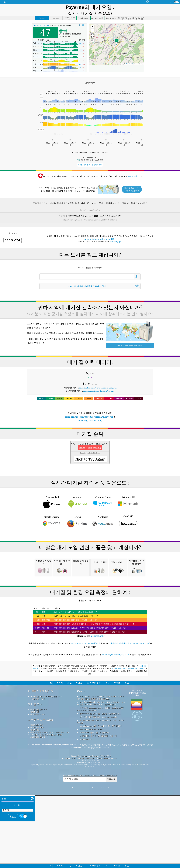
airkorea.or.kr (98, 727)
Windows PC (128, 529)
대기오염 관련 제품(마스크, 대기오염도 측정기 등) (50, 823)
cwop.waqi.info (111, 808)
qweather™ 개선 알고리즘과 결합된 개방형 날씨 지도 (100, 804)
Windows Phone (103, 529)
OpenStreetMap (131, 59)
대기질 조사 (35, 795)
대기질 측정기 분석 (38, 805)
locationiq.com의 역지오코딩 (91, 820)
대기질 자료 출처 (37, 816)
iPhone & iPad (52, 529)
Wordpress (103, 549)
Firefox (77, 549)
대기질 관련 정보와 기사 (40, 800)
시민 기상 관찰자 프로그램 (90, 808)
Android (77, 529)
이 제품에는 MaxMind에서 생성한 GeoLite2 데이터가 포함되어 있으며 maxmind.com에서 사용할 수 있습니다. (101, 794)
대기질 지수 (41, 20)
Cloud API (128, 548)
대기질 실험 (35, 803)
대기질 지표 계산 (37, 818)
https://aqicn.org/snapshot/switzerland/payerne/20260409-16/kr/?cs (90, 214)
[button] (117, 36)
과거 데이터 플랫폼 (38, 828)
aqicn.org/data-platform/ (90, 415)
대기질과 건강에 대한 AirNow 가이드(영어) (130, 734)
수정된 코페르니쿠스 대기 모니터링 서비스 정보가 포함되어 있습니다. (100, 812)
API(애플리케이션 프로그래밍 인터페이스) (47, 825)
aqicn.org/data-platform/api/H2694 (100, 234)
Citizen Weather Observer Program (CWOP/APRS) (91, 847)
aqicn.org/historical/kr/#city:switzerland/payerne (89, 411)
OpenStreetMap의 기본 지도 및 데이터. (95, 823)
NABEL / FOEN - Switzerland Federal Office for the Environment (91, 849)
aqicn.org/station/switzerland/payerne (99, 385)
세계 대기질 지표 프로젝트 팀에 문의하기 (46, 787)
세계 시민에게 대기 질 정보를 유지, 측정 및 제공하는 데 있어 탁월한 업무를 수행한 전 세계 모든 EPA (101, 788)
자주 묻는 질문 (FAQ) (40, 810)
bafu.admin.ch (134, 171)
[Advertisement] (90, 437)
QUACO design (86, 830)
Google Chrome (52, 549)
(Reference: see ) (90, 712)
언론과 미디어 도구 (38, 790)
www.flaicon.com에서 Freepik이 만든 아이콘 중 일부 (101, 817)
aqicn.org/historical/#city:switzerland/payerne (98, 382)
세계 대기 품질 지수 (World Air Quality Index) (128, 759)
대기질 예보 (35, 821)
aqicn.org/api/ (116, 236)
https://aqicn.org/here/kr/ (90, 205)
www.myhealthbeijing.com (116, 745)
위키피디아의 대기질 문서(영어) (86, 734)
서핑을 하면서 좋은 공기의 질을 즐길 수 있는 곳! (98, 827)
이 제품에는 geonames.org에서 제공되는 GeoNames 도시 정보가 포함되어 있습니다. (101, 800)
